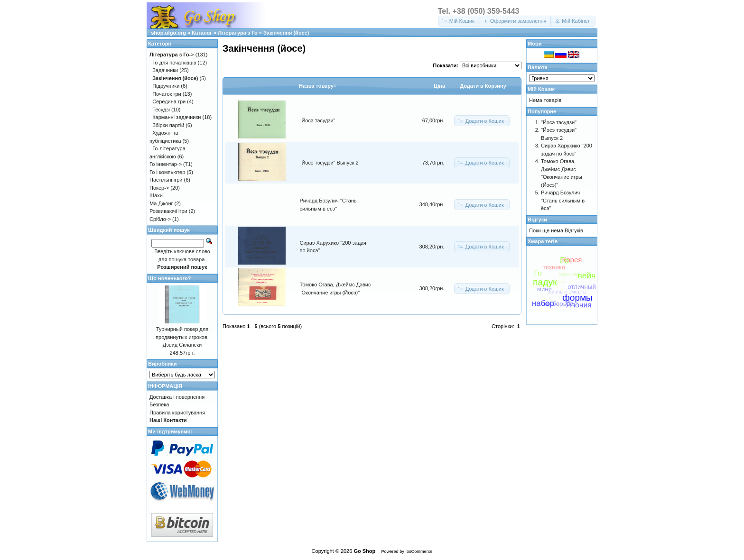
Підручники (166, 86)
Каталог (202, 33)
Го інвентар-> (166, 164)
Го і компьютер (167, 172)
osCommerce (419, 551)
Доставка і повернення (177, 397)
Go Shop (364, 551)
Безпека (159, 404)
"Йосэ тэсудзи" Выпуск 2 (329, 163)
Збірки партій (168, 125)
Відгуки (537, 220)
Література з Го (238, 33)
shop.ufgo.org (168, 33)
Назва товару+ (318, 86)
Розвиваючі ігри (168, 211)
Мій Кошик (541, 89)
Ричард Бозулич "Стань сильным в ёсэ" (563, 200)
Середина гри (169, 101)
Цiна (439, 86)
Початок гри (167, 94)
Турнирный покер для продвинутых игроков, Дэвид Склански (182, 337)
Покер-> (159, 188)
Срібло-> (160, 219)
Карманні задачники (177, 117)
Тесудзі (161, 110)
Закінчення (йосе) (286, 33)
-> (172, 55)
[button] (459, 21)
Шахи (156, 195)
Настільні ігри (166, 180)
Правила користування (177, 413)
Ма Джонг (161, 203)
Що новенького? (169, 278)
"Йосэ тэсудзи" (318, 120)
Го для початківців (174, 63)
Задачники (165, 70)
